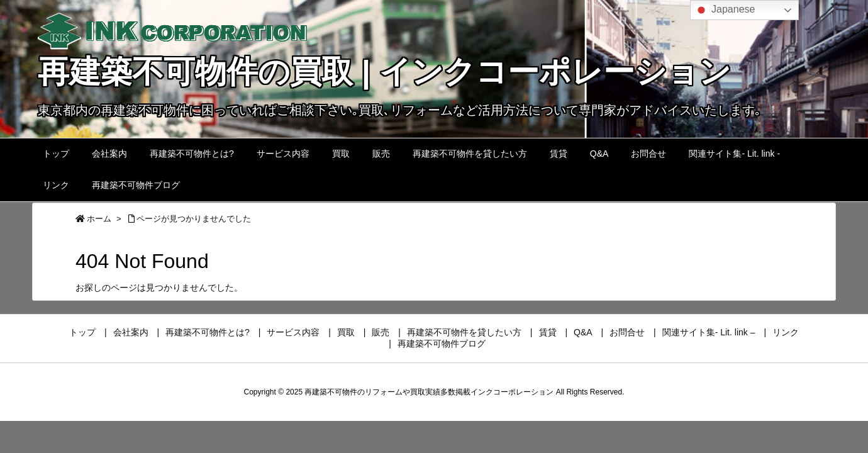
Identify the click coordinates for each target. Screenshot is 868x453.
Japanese (725, 10)
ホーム (99, 219)
